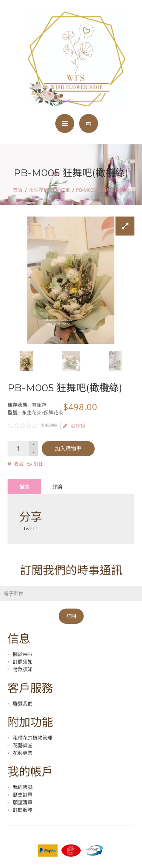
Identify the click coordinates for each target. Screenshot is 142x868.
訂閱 (71, 616)
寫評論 (74, 426)
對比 (39, 464)
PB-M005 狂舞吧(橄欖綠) (103, 190)
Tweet (30, 528)
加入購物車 (68, 449)
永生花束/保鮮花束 (49, 190)
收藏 (19, 464)
